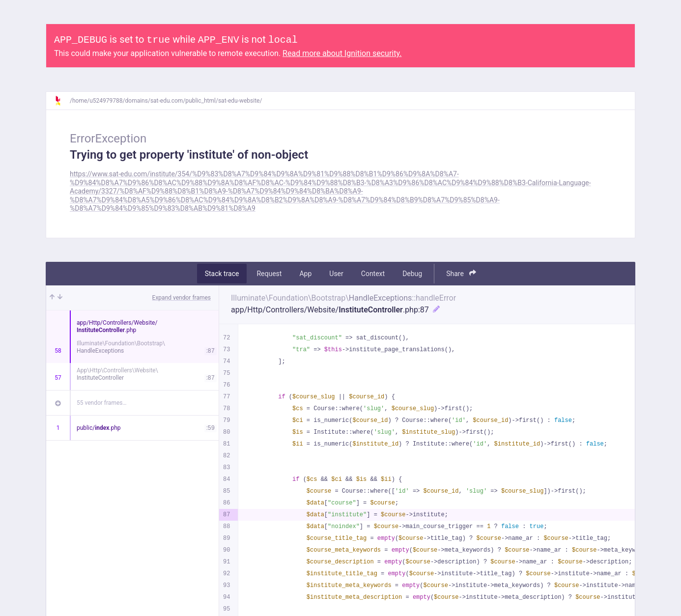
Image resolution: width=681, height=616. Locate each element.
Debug (412, 274)
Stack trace (222, 274)
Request (269, 274)
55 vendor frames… (101, 403)
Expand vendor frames (182, 298)
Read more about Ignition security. (342, 53)
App (305, 274)
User (336, 274)
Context (373, 274)
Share (461, 273)
